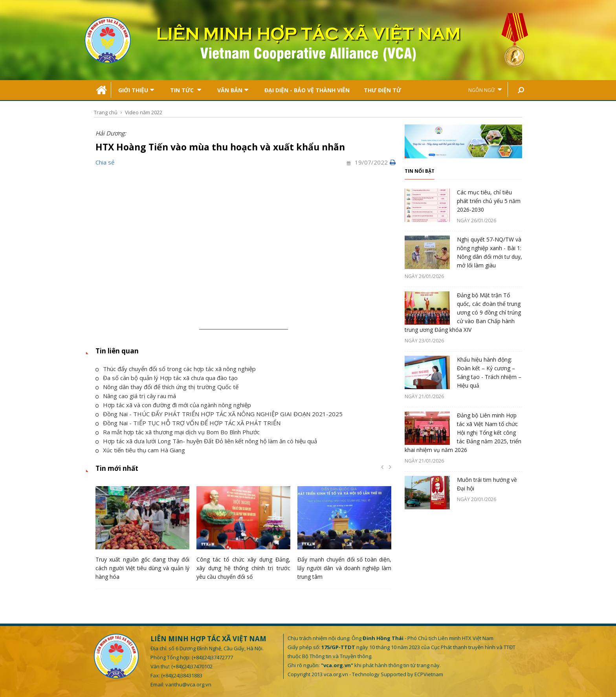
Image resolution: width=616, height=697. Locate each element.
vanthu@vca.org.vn (188, 684)
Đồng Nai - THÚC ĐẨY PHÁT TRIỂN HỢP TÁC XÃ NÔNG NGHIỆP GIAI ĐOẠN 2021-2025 (219, 414)
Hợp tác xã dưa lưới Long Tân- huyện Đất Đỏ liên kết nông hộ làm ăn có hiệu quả (206, 441)
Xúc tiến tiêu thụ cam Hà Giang (140, 450)
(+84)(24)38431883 (182, 675)
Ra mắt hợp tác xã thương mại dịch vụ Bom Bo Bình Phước (178, 432)
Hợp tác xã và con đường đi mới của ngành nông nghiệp (173, 405)
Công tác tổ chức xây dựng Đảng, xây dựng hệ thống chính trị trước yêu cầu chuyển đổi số (243, 568)
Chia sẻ (105, 162)
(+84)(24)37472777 (212, 657)
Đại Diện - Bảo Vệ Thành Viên (307, 90)
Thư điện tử (382, 90)
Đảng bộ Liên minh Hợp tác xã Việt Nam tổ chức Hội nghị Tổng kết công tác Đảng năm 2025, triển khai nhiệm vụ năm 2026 (463, 433)
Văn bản (233, 90)
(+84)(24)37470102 (192, 666)
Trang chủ (106, 112)
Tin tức (186, 90)
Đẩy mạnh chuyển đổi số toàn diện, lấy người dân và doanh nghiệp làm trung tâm (344, 568)
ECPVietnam (429, 674)
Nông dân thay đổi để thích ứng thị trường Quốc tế (167, 387)
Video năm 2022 (144, 112)
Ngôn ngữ (485, 90)
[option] (142, 535)
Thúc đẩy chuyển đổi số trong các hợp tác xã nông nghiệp (176, 369)
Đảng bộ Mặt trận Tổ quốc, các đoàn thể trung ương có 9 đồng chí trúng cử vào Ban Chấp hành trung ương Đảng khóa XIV (463, 312)
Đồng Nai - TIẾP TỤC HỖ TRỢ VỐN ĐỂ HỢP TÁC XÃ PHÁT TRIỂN (188, 423)
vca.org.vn (336, 674)
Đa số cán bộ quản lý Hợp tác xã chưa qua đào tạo (167, 378)
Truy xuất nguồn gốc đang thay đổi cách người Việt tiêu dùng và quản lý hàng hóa (142, 568)
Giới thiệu (136, 90)
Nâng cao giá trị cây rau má (136, 396)
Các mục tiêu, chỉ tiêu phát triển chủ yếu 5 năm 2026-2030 (489, 201)
